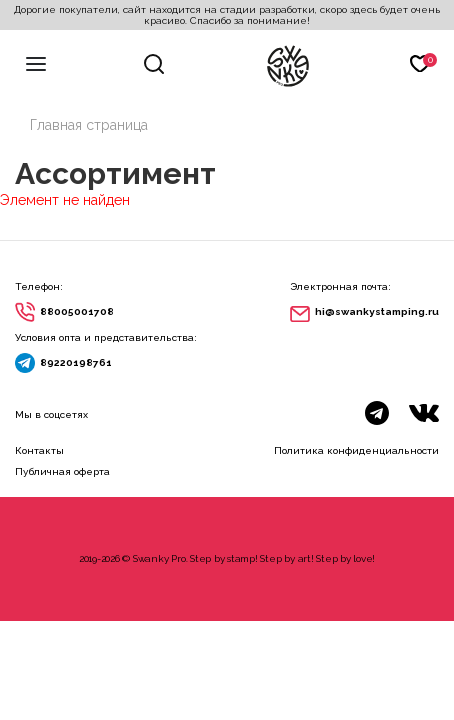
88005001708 (77, 311)
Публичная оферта (62, 471)
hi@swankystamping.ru (377, 311)
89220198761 (76, 362)
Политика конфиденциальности (356, 450)
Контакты (39, 450)
